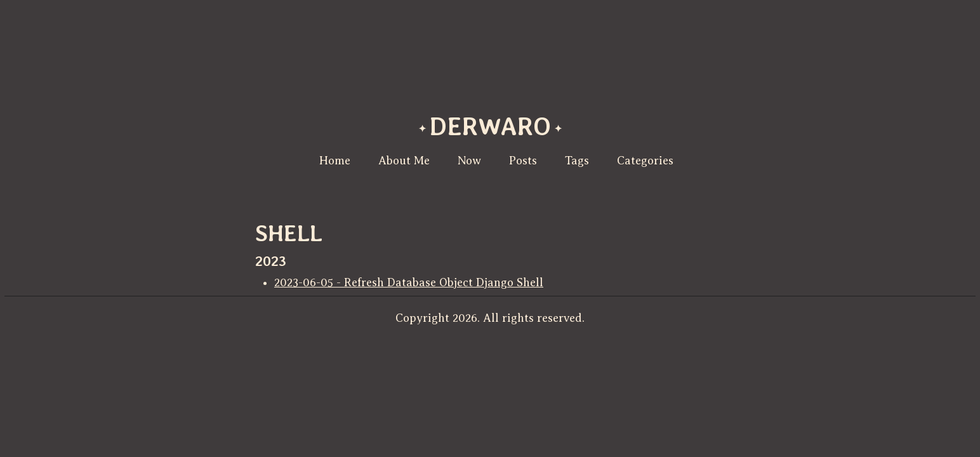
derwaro (490, 126)
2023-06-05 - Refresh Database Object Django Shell (409, 282)
